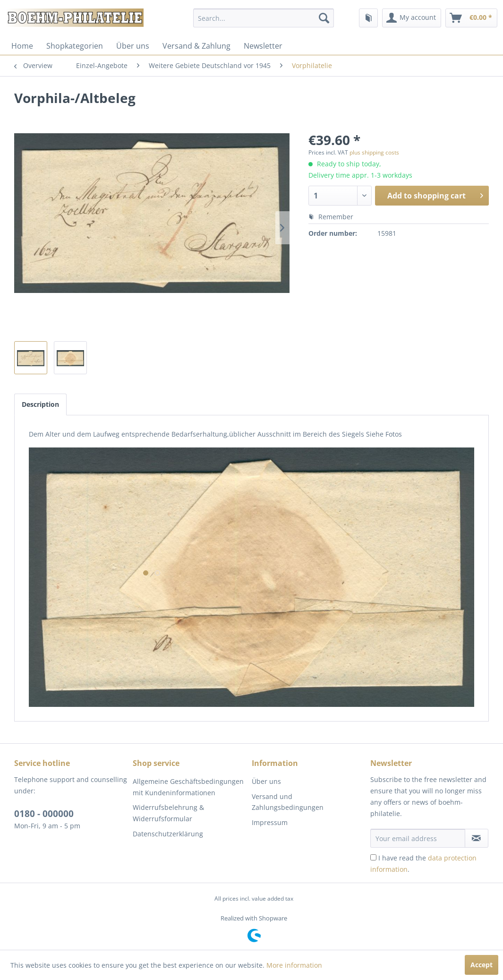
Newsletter (263, 46)
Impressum (270, 822)
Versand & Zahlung (196, 46)
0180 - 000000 (44, 814)
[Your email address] (418, 838)
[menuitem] (264, 18)
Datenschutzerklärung (168, 834)
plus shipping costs (374, 152)
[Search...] (264, 18)
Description (40, 404)
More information (294, 965)
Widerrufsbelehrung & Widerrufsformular (168, 813)
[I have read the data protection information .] (373, 857)
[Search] (324, 18)
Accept (482, 965)
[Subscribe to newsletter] (477, 838)
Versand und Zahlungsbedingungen (288, 802)
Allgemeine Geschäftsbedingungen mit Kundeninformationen (188, 787)
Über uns (133, 46)
